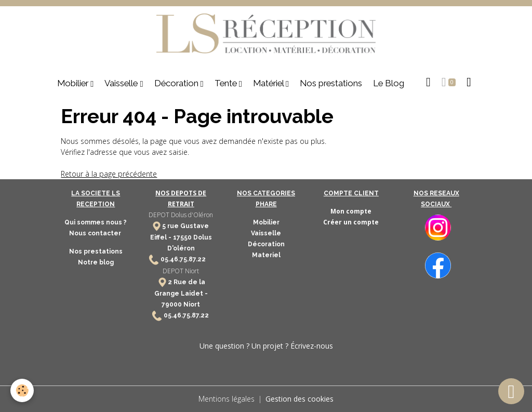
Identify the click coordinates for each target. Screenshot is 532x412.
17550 (182, 237)
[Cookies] (22, 390)
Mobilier (74, 83)
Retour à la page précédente (109, 174)
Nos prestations (331, 83)
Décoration (177, 83)
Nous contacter (96, 233)
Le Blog (389, 83)
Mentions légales (227, 399)
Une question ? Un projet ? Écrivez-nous (266, 346)
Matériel (269, 83)
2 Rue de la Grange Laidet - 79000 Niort (181, 293)
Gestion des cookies (300, 399)
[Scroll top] (511, 391)
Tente (227, 83)
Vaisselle (122, 83)
